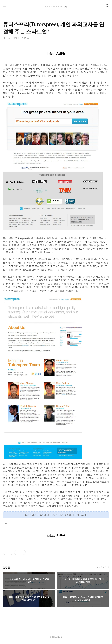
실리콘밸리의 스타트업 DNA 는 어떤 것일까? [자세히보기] (56, 515)
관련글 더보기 (103, 567)
